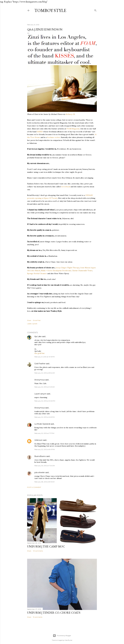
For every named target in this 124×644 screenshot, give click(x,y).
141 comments (38, 551)
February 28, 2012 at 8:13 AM (44, 482)
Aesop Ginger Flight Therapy (67, 268)
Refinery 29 (70, 114)
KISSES (40, 132)
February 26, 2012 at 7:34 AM (45, 466)
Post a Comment (34, 487)
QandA (35, 324)
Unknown (38, 440)
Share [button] (29, 320)
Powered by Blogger (62, 636)
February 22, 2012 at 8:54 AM (45, 373)
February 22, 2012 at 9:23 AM (45, 387)
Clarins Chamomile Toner (82, 271)
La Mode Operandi (42, 424)
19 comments (38, 617)
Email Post (37, 320)
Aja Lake (38, 336)
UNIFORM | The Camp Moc (46, 546)
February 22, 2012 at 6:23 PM (45, 417)
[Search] (95, 10)
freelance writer (54, 137)
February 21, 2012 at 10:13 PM (45, 357)
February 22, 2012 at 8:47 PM (45, 449)
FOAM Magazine (73, 129)
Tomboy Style (50, 10)
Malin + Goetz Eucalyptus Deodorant (56, 271)
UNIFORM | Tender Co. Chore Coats (54, 613)
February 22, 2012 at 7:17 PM (44, 433)
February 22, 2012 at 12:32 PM (45, 401)
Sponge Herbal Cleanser (37, 273)
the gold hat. (40, 353)
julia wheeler (40, 472)
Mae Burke (68, 640)
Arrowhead (66, 187)
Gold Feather (40, 364)
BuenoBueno (40, 456)
